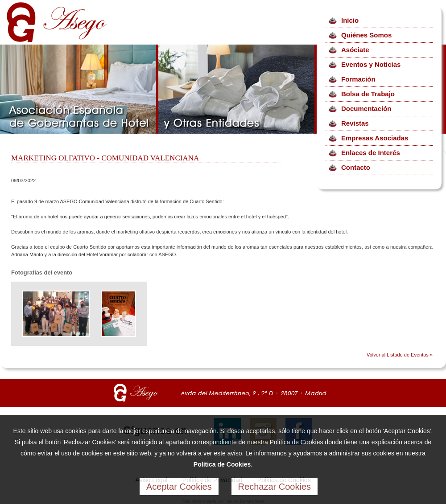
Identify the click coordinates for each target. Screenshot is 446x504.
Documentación (366, 109)
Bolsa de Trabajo (368, 94)
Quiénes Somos (366, 35)
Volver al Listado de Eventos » (400, 355)
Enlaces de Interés (371, 153)
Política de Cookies (222, 464)
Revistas (355, 123)
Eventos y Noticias (371, 64)
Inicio (350, 20)
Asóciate (355, 50)
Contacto (356, 167)
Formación (358, 79)
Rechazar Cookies (275, 487)
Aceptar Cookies (179, 487)
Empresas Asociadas (375, 138)
